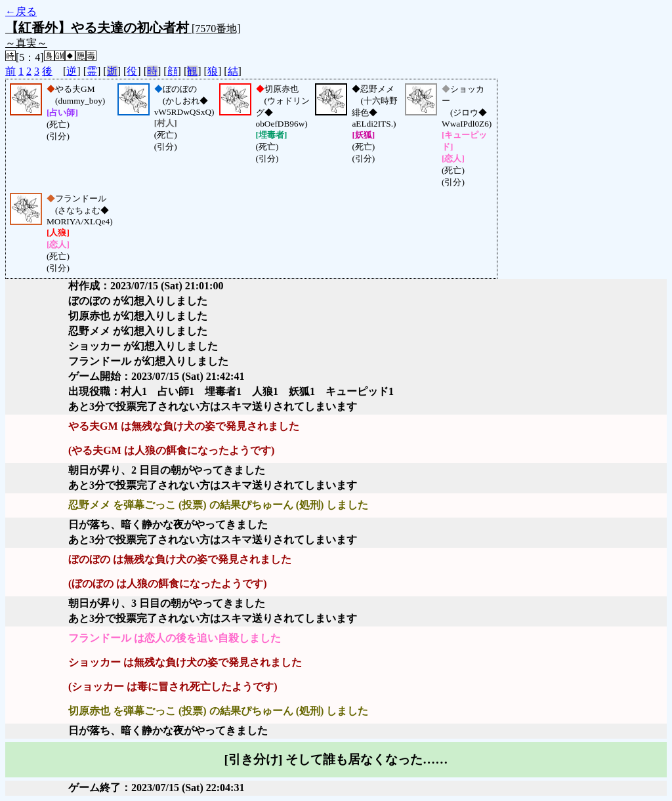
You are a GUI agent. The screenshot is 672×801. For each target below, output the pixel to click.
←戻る (21, 11)
